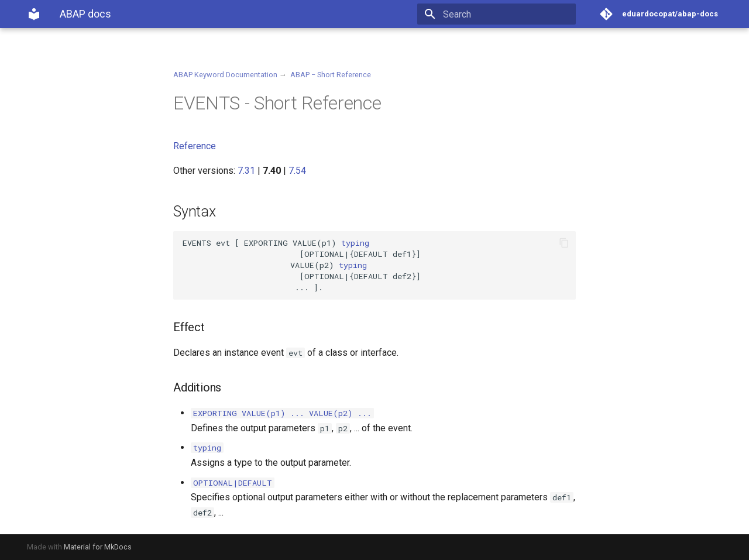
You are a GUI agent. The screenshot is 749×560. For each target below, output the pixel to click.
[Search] (507, 14)
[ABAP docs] (34, 14)
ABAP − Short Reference (331, 75)
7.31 (246, 171)
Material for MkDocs (98, 547)
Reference (195, 146)
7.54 (297, 171)
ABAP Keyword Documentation (225, 75)
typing (355, 243)
